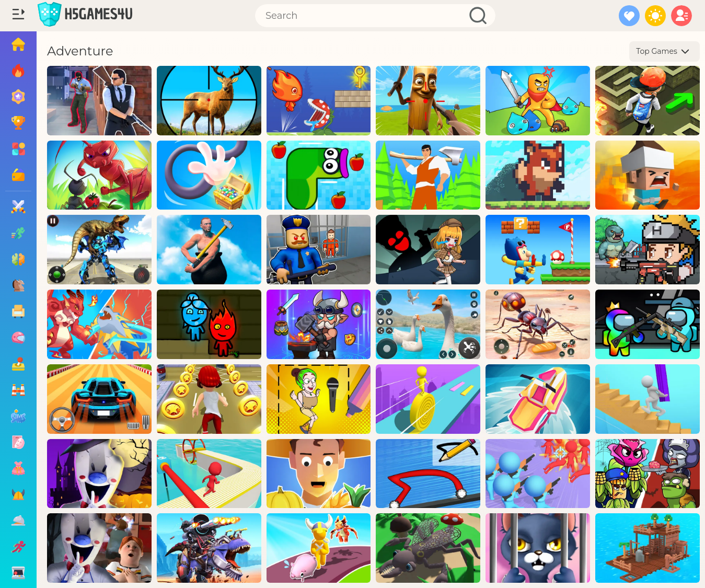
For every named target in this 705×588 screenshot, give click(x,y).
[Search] (375, 16)
